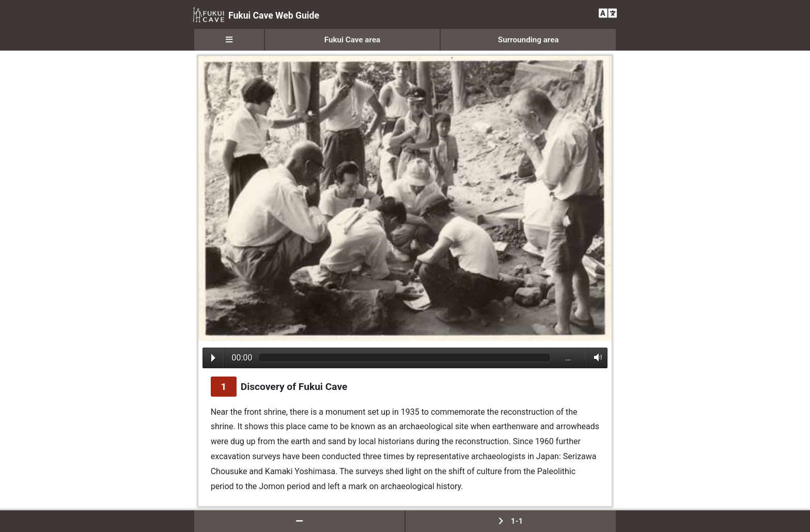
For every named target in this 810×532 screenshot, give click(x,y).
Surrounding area (528, 40)
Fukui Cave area (353, 40)
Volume (595, 357)
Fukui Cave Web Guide (256, 14)
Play (213, 358)
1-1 (511, 521)
